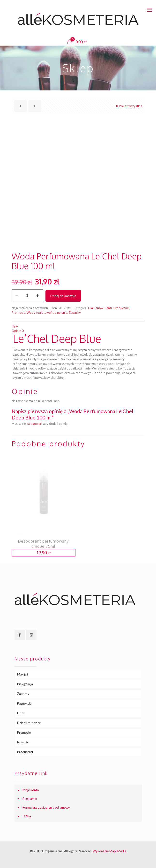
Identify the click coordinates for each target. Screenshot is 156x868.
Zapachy (75, 313)
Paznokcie (24, 703)
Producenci (121, 308)
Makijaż (23, 674)
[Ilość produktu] (27, 296)
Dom (21, 713)
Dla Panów (96, 308)
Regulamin (30, 799)
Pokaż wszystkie (129, 106)
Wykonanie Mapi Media (109, 851)
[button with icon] (20, 635)
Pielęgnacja (25, 684)
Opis (15, 326)
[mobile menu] (149, 10)
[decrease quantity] (17, 296)
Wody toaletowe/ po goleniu (47, 313)
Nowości (23, 742)
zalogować (34, 424)
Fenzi (108, 308)
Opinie (18, 331)
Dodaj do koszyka (63, 296)
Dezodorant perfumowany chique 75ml (43, 544)
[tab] (78, 326)
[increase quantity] (38, 296)
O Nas (27, 816)
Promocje (18, 313)
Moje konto (31, 790)
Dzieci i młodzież (29, 723)
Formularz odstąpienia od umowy (46, 807)
